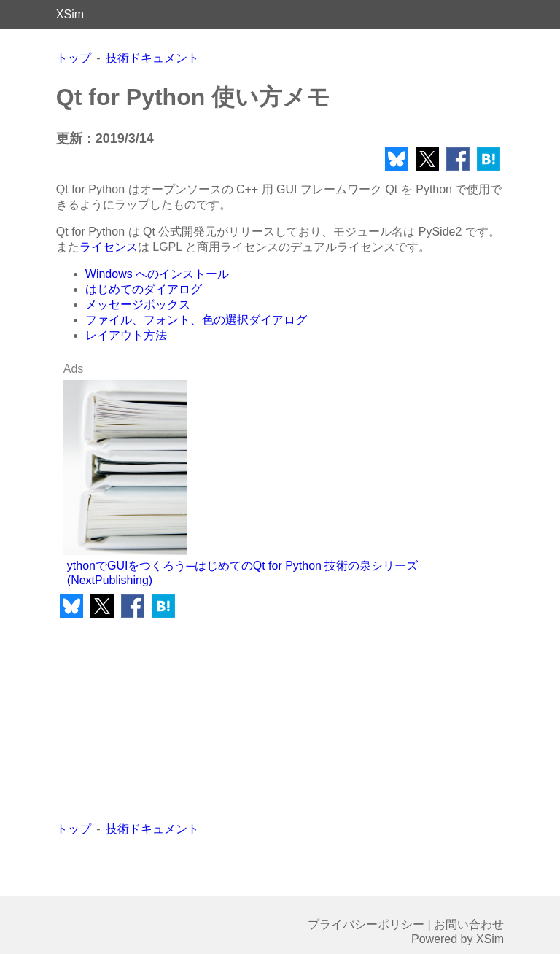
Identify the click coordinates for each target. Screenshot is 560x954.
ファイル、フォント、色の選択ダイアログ (196, 320)
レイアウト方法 (126, 335)
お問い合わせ (469, 924)
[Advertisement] (168, 720)
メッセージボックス (138, 305)
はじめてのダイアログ (144, 289)
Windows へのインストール (157, 274)
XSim (70, 14)
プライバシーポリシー (366, 924)
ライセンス (109, 247)
